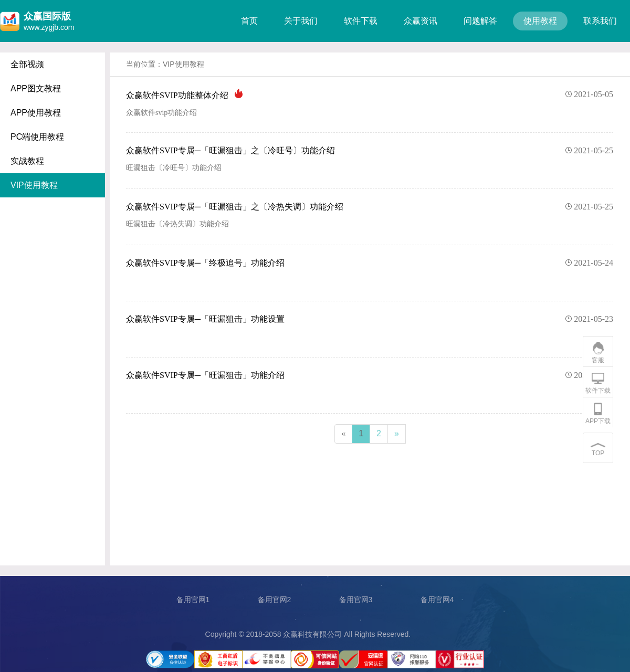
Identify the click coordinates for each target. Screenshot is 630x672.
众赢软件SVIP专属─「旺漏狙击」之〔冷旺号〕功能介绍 (370, 151)
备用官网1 (193, 600)
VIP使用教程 (34, 185)
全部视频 (27, 64)
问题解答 (480, 21)
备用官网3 (356, 600)
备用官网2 (275, 600)
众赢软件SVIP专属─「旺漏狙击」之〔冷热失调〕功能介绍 (370, 207)
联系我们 (600, 21)
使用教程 (540, 21)
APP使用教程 (36, 113)
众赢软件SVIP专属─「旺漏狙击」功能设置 (370, 319)
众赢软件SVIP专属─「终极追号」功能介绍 (370, 263)
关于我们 (301, 21)
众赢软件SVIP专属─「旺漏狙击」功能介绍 (370, 375)
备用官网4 (437, 600)
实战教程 (27, 161)
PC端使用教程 (37, 137)
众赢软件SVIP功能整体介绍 (370, 94)
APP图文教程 (36, 88)
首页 (249, 21)
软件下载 (361, 21)
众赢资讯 (421, 21)
